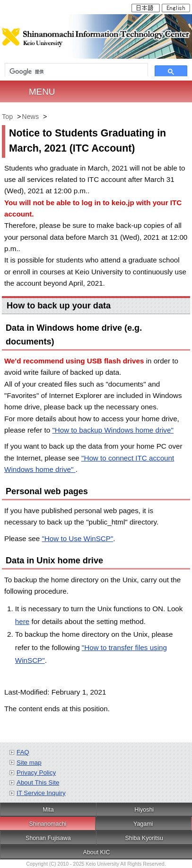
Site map (29, 763)
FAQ (23, 752)
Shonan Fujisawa (48, 838)
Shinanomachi (48, 824)
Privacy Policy (36, 773)
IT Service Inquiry (41, 793)
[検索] (76, 72)
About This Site (38, 782)
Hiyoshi (144, 810)
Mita (48, 810)
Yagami (143, 824)
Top (7, 117)
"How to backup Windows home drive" (113, 430)
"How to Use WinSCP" (77, 538)
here (22, 621)
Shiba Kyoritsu (144, 838)
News (30, 117)
